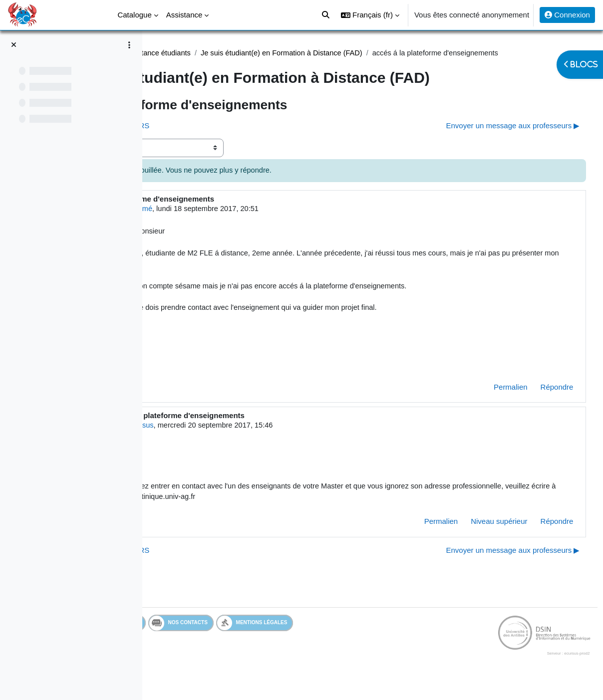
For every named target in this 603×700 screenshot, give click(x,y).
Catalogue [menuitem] (134, 15)
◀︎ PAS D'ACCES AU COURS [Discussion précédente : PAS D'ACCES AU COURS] (217, 137)
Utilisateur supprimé (239, 221)
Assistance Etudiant (199, 53)
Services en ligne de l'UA (212, 641)
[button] (370, 15)
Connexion (567, 15)
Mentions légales (370, 641)
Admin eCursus (243, 442)
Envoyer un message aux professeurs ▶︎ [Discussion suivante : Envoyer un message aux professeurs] (494, 137)
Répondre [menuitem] (538, 403)
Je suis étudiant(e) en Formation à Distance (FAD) (404, 53)
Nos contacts (296, 641)
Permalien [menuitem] (492, 403)
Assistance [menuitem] (184, 15)
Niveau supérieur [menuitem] (480, 540)
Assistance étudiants (276, 53)
